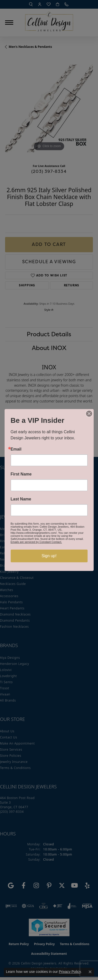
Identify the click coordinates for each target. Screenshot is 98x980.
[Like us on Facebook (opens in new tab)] (24, 886)
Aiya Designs (10, 658)
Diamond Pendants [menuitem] (15, 620)
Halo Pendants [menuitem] (11, 602)
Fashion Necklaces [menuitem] (14, 627)
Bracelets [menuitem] (7, 565)
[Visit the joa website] (72, 906)
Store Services (11, 750)
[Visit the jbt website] (58, 906)
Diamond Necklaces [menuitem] (15, 614)
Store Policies (11, 756)
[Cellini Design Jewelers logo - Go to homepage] (49, 20)
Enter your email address (27, 479)
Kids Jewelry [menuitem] (9, 572)
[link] (67, 4)
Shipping (27, 285)
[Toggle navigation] (9, 23)
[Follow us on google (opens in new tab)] (11, 886)
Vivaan (5, 694)
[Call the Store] (12, 812)
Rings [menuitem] (4, 541)
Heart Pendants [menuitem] (12, 608)
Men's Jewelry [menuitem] (11, 529)
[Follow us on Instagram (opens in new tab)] (36, 886)
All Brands (8, 700)
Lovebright (8, 676)
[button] (31, 4)
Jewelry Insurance (14, 762)
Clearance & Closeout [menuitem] (17, 578)
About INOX (49, 348)
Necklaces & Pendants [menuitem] (17, 559)
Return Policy (19, 944)
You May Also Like (49, 431)
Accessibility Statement (49, 954)
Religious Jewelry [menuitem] (13, 553)
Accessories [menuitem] (9, 596)
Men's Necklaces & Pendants (30, 47)
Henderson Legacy (15, 664)
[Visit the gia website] (28, 906)
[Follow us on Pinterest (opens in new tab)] (49, 886)
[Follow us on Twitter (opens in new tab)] (62, 886)
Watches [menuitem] (7, 590)
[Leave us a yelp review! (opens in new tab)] (87, 886)
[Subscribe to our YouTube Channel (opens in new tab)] (75, 886)
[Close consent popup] (90, 972)
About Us (7, 731)
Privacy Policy (44, 944)
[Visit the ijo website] (11, 906)
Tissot (5, 688)
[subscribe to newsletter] (86, 489)
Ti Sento (6, 682)
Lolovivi (6, 670)
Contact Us (9, 737)
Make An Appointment (17, 743)
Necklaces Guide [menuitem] (13, 584)
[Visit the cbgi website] (44, 906)
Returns (72, 285)
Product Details (49, 334)
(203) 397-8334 (49, 171)
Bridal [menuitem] (5, 535)
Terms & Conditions (15, 768)
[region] (49, 108)
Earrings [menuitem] (7, 547)
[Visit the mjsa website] (87, 906)
